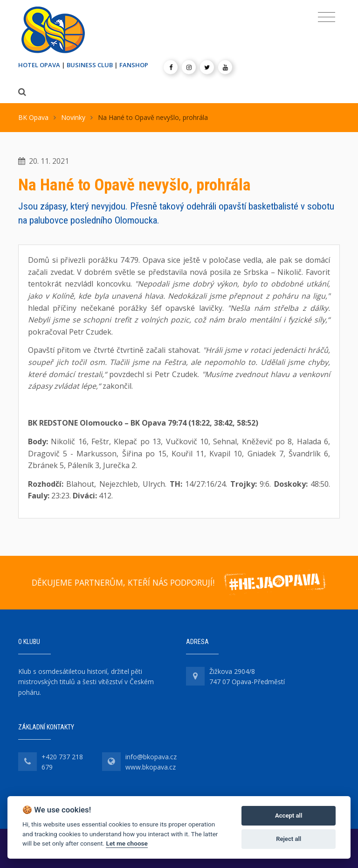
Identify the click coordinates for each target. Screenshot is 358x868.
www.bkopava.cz (151, 767)
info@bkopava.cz (151, 757)
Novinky (73, 117)
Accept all (289, 815)
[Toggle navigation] (327, 17)
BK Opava (33, 117)
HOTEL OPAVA (39, 65)
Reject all (289, 839)
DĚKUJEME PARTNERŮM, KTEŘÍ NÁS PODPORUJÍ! (123, 582)
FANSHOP (134, 65)
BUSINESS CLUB (90, 65)
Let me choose (127, 843)
